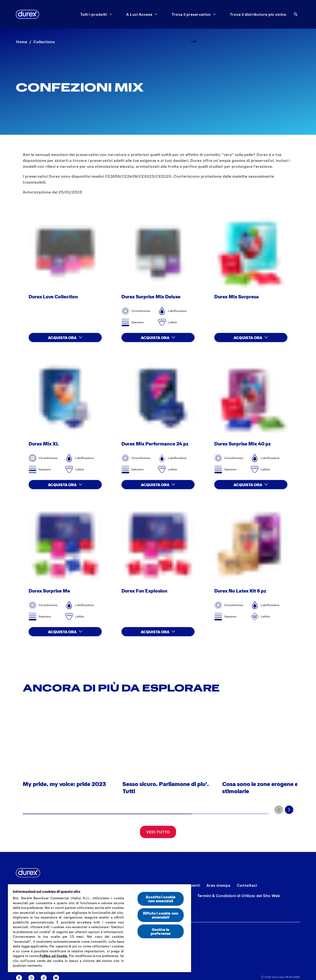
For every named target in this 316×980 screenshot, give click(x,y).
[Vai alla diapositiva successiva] (289, 810)
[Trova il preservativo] (191, 14)
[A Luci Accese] (139, 14)
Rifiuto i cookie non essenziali (161, 915)
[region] (99, 928)
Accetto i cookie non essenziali (161, 899)
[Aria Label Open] (296, 14)
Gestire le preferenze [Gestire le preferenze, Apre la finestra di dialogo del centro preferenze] (161, 931)
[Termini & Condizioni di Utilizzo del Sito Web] (239, 896)
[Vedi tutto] (158, 832)
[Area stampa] (218, 885)
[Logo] (28, 14)
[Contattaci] (247, 885)
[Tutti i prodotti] (94, 14)
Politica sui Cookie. (54, 956)
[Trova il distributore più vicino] (258, 14)
